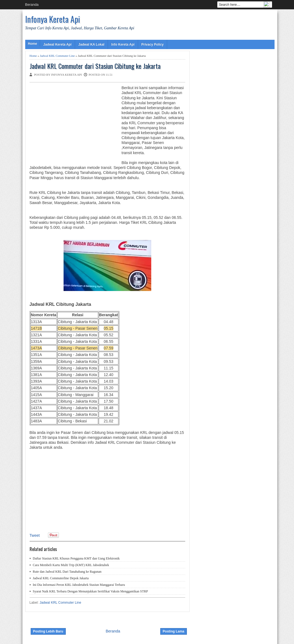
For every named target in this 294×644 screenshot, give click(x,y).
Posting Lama (174, 631)
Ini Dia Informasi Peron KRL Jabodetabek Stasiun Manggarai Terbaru (79, 585)
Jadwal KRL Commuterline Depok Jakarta (61, 578)
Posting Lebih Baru (48, 631)
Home (32, 44)
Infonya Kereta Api (53, 19)
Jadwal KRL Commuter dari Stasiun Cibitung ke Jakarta (95, 66)
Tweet (35, 535)
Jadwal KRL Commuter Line (57, 56)
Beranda (32, 5)
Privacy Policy (152, 44)
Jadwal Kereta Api (57, 44)
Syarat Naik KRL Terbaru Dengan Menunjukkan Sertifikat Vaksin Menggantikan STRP (91, 591)
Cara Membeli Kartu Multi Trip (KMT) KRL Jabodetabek (71, 565)
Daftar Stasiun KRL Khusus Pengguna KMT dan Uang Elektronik (76, 558)
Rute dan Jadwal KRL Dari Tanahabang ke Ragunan (67, 572)
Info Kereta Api (123, 44)
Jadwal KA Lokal (91, 44)
